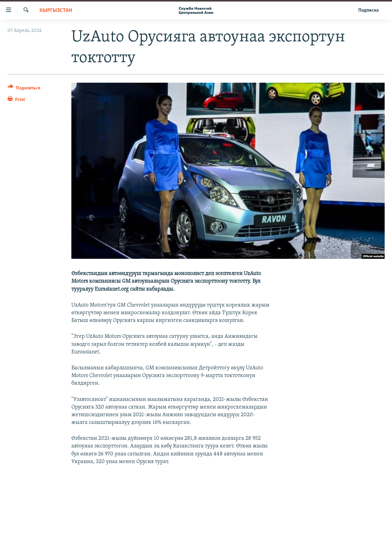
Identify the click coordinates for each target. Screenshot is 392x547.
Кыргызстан (56, 11)
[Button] (24, 89)
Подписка (368, 10)
